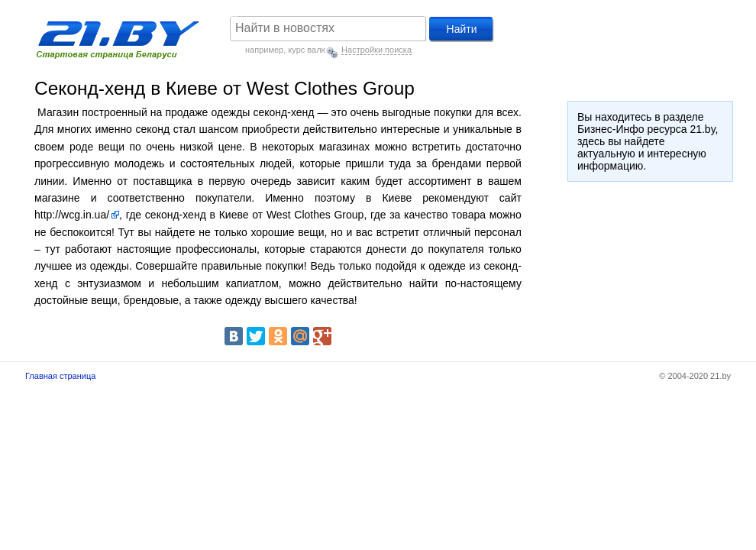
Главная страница (60, 376)
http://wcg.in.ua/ (72, 215)
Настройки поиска (376, 50)
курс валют (309, 50)
